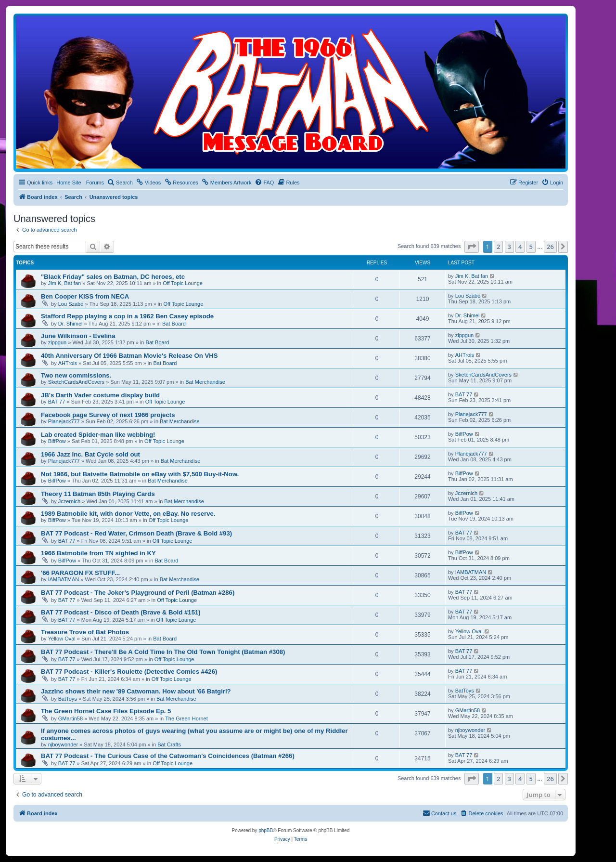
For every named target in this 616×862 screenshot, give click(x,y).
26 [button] (550, 247)
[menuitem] (120, 183)
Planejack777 (64, 421)
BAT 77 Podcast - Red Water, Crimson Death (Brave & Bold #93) (136, 533)
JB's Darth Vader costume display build (100, 395)
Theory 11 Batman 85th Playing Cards (98, 494)
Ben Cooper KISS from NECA (85, 296)
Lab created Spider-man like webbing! (98, 435)
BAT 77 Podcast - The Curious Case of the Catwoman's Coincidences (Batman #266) (168, 756)
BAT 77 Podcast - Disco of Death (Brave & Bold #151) (121, 612)
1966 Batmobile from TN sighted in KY (98, 553)
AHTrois (68, 363)
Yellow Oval (62, 639)
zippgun (58, 342)
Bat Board (174, 324)
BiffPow (57, 441)
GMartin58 (71, 718)
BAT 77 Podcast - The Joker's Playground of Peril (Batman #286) (138, 593)
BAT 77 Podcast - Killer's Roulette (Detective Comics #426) (129, 672)
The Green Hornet (186, 718)
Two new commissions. (76, 375)
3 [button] (509, 247)
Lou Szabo (71, 304)
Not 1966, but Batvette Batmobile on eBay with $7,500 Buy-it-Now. (140, 474)
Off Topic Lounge (183, 283)
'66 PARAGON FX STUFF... (80, 573)
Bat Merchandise (205, 382)
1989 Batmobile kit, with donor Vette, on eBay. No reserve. (128, 514)
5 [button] (531, 247)
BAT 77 (57, 402)
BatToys (68, 699)
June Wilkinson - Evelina (78, 336)
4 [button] (520, 247)
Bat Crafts (169, 744)
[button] (472, 247)
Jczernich (69, 501)
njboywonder (63, 744)
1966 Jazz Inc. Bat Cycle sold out (90, 454)
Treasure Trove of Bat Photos (85, 632)
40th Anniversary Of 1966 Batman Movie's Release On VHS (129, 356)
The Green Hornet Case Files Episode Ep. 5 (106, 711)
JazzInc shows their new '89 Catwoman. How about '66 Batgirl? (136, 691)
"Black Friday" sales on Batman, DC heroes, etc (113, 277)
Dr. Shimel (71, 324)
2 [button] (498, 247)
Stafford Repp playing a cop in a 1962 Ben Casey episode (127, 316)
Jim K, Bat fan (64, 283)
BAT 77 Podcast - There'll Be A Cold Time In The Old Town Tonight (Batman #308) (163, 652)
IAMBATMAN (64, 579)
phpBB (266, 830)
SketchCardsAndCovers (76, 382)
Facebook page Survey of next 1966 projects (108, 415)
